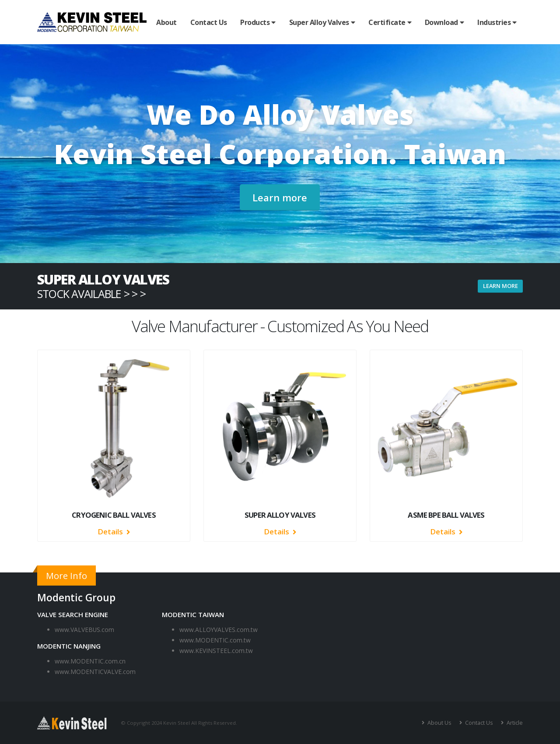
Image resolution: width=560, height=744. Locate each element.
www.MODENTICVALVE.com (95, 672)
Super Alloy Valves (319, 22)
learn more (500, 286)
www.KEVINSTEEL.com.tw (216, 651)
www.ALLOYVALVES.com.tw (219, 630)
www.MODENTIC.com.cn (90, 661)
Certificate (387, 22)
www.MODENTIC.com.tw (215, 640)
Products (255, 22)
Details (114, 532)
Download (441, 22)
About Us (439, 723)
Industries (494, 22)
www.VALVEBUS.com (84, 630)
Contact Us (209, 22)
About (166, 22)
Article (514, 723)
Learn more (280, 197)
